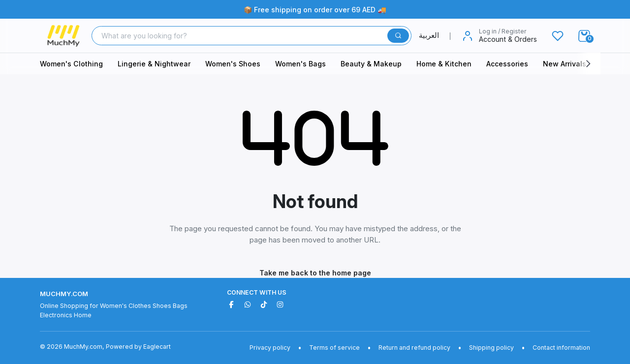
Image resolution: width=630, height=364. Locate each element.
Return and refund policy (414, 348)
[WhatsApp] (248, 304)
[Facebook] (231, 304)
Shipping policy (491, 348)
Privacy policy (270, 348)
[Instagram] (280, 304)
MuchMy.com (64, 294)
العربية (435, 35)
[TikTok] (264, 304)
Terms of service (334, 348)
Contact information (561, 348)
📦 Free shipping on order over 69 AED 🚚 (315, 10)
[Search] (241, 36)
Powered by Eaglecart (138, 347)
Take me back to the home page (315, 273)
